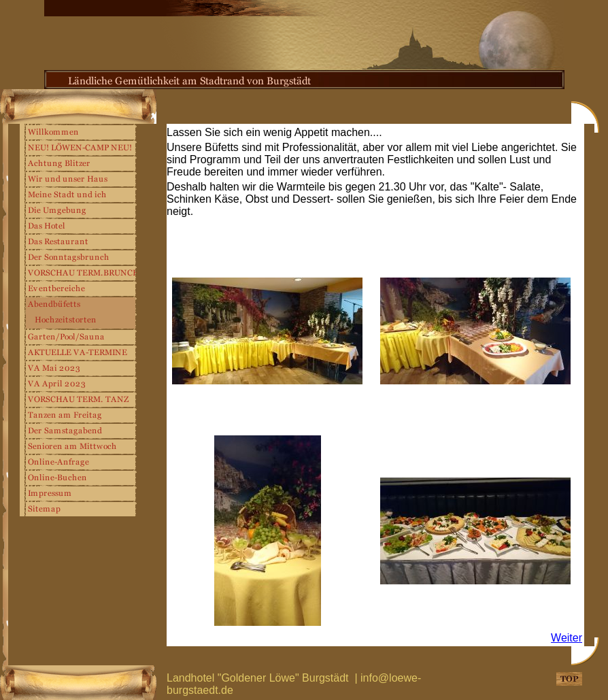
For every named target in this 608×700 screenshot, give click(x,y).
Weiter (567, 638)
